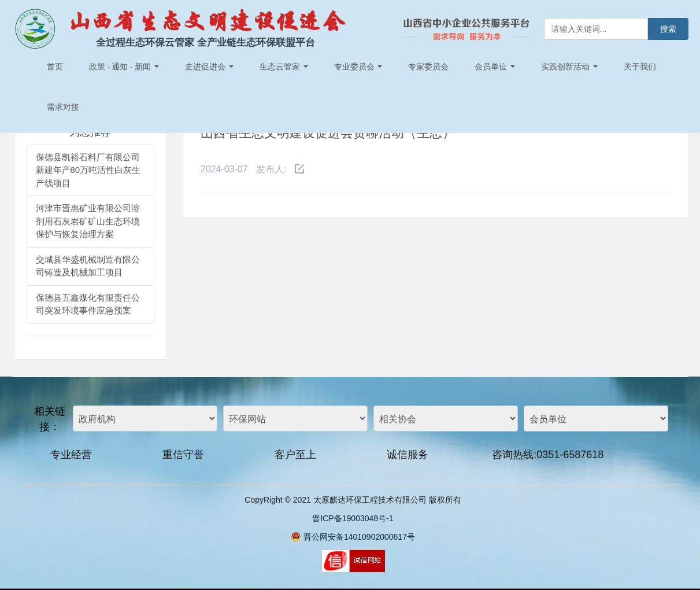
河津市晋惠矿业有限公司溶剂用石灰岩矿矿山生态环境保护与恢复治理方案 (88, 221)
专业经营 (71, 455)
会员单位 (495, 67)
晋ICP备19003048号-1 (353, 518)
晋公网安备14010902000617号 (359, 537)
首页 (55, 67)
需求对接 (63, 107)
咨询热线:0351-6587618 (548, 455)
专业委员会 (358, 67)
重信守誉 (183, 455)
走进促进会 (209, 67)
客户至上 (295, 455)
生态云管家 (284, 67)
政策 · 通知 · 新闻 (124, 67)
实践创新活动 (569, 67)
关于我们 (640, 67)
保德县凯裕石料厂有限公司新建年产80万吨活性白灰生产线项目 (88, 170)
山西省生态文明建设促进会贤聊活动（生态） (328, 133)
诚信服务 (408, 455)
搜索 (668, 29)
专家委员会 (428, 67)
